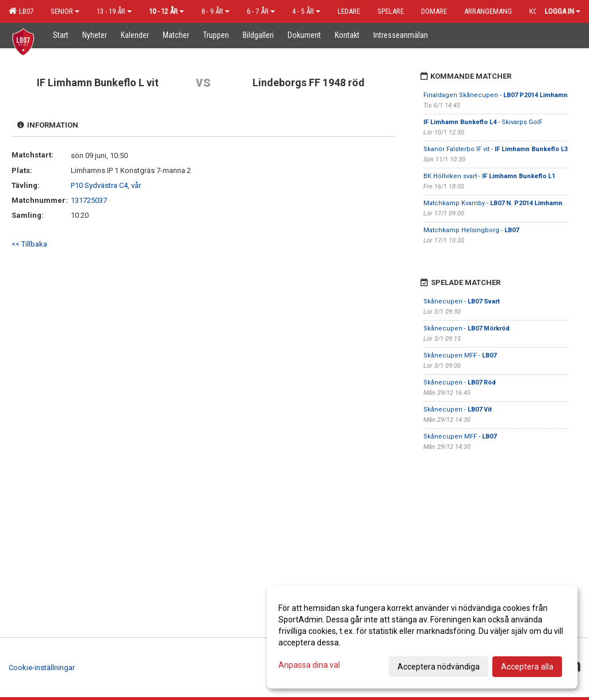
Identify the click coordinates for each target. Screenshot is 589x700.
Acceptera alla (527, 667)
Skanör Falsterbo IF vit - (496, 149)
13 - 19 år (114, 11)
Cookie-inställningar (42, 668)
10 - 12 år (167, 11)
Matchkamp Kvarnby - (493, 203)
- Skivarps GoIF (484, 122)
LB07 (21, 11)
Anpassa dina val (309, 665)
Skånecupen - (462, 301)
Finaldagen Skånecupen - (496, 95)
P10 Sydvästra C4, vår (106, 185)
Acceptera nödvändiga (439, 667)
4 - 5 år (306, 11)
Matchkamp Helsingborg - (471, 230)
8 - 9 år (215, 11)
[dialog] (422, 637)
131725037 (89, 200)
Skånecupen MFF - (460, 355)
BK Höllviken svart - (489, 176)
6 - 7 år (261, 11)
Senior (65, 11)
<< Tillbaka (29, 244)
